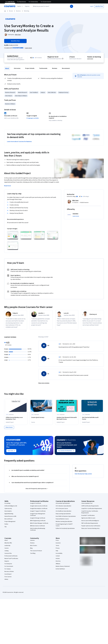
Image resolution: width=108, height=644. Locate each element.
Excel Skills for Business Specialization (66, 516)
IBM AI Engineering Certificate (38, 521)
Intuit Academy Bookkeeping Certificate (38, 529)
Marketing (27, 11)
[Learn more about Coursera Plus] (28, 48)
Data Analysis (9, 96)
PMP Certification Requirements (90, 523)
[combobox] (49, 6)
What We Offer (8, 543)
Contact (58, 556)
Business (18, 11)
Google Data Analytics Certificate (39, 508)
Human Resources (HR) (10, 516)
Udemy (6, 579)
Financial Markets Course (62, 519)
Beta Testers (34, 545)
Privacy (58, 548)
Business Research (10, 92)
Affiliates (58, 564)
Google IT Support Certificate (38, 511)
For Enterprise (8, 564)
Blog (31, 548)
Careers (7, 548)
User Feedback (34, 92)
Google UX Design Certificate (38, 518)
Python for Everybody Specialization (65, 528)
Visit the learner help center (83, 474)
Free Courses (8, 577)
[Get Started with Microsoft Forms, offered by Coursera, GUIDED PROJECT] (92, 418)
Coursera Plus (8, 553)
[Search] (72, 6)
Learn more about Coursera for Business (19, 142)
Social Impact (8, 574)
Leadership (7, 545)
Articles (58, 558)
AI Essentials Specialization (63, 503)
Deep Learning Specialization (63, 514)
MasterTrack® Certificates (11, 558)
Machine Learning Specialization (64, 521)
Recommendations (68, 68)
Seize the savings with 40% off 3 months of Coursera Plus (16, 445)
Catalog (7, 551)
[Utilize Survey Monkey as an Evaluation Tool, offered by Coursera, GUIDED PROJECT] (16, 418)
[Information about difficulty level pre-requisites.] (63, 59)
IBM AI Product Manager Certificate (39, 523)
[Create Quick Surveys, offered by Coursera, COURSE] (41, 418)
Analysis (43, 92)
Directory (58, 561)
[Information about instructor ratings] (77, 196)
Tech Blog (33, 553)
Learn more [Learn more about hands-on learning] (90, 59)
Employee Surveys (64, 92)
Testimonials (43, 68)
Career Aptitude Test (87, 503)
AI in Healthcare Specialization (63, 511)
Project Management (10, 521)
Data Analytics (8, 511)
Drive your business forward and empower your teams (67, 445)
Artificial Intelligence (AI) (11, 506)
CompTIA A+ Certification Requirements (92, 508)
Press (57, 540)
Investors (58, 543)
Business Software (10, 104)
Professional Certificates (11, 556)
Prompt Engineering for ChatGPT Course (64, 525)
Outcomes (17, 68)
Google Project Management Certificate (38, 514)
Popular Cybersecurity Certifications (91, 526)
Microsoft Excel (8, 519)
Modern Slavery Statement (63, 566)
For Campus (8, 569)
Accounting (7, 503)
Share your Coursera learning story (90, 528)
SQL (6, 527)
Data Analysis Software (21, 96)
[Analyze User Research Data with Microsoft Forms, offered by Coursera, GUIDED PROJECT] (67, 418)
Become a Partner (9, 571)
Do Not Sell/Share (60, 569)
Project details (30, 68)
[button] (27, 6)
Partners (32, 543)
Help (57, 551)
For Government (9, 566)
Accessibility (59, 553)
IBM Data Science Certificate (37, 526)
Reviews (55, 68)
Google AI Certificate (36, 503)
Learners (32, 540)
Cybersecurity (8, 508)
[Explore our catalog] (20, 6)
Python (6, 524)
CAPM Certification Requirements (90, 506)
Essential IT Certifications (88, 515)
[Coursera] (10, 6)
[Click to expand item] (13, 235)
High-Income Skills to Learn (88, 518)
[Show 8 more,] (9, 427)
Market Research (23, 92)
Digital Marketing (9, 514)
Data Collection (52, 92)
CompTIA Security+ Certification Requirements (90, 512)
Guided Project (13, 56)
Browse (11, 11)
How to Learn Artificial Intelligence (90, 521)
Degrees (7, 561)
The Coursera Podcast (36, 551)
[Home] (5, 11)
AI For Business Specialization (63, 506)
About (7, 68)
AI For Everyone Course (62, 508)
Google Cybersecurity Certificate (39, 506)
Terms (57, 545)
